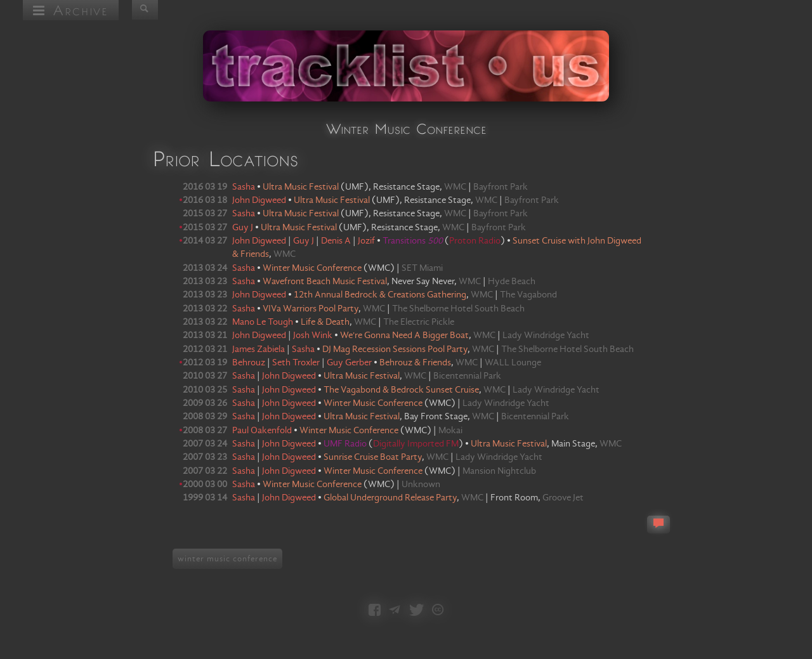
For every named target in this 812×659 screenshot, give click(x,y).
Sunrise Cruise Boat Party (373, 457)
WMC (455, 187)
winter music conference (227, 559)
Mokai (450, 431)
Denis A (336, 241)
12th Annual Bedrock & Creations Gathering (380, 295)
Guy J (243, 228)
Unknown (421, 485)
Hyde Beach (512, 282)
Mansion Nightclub (499, 471)
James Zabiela (259, 349)
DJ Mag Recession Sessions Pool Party (395, 349)
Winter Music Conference (312, 268)
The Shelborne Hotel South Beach (458, 309)
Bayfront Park (501, 187)
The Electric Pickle (419, 322)
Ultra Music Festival (301, 187)
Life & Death (325, 322)
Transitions (413, 241)
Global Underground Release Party (390, 498)
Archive (71, 10)
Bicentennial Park (467, 376)
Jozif (366, 241)
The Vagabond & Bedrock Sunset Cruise (401, 390)
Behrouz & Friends (415, 363)
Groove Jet (563, 498)
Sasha (244, 187)
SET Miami (422, 268)
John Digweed (259, 200)
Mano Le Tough (263, 322)
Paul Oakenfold (262, 431)
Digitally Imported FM (416, 444)
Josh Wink (313, 336)
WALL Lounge (513, 363)
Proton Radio (475, 241)
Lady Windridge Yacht (546, 336)
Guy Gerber (349, 363)
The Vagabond (528, 295)
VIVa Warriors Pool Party (311, 309)
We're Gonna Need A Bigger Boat (404, 336)
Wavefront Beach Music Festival (325, 282)
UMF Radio (346, 444)
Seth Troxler (296, 363)
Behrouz (249, 363)
